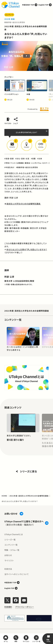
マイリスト (9, 560)
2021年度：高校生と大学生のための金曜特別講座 (27, 311)
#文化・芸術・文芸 (22, 159)
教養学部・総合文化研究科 (15, 22)
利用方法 (8, 569)
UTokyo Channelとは (14, 534)
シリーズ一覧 (10, 540)
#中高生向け (9, 167)
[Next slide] (49, 336)
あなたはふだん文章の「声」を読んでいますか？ (27, 249)
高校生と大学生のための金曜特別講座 (24, 204)
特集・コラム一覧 (12, 550)
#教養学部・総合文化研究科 (27, 167)
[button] (12, 145)
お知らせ (8, 555)
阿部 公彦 (9, 277)
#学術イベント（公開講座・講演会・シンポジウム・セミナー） (27, 163)
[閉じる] (47, 131)
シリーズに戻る (27, 471)
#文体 (40, 159)
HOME (4, 496)
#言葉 (33, 159)
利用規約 (8, 607)
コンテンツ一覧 (11, 545)
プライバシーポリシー (24, 607)
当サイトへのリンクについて (17, 574)
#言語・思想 (9, 159)
